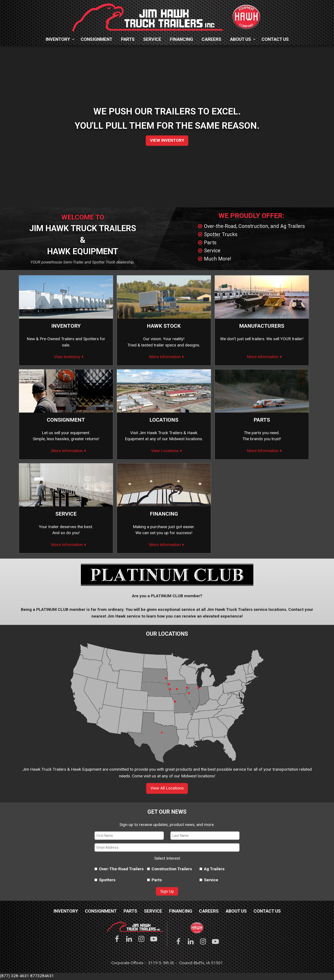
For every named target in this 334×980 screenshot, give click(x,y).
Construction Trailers (167, 870)
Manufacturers (262, 326)
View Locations (165, 451)
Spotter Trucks (221, 234)
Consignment (96, 39)
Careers (211, 39)
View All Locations (167, 789)
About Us (240, 39)
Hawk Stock (164, 326)
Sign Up (167, 892)
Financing (181, 39)
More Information (165, 357)
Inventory (58, 39)
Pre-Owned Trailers (57, 339)
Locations (164, 420)
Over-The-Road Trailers (114, 870)
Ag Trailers (212, 870)
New (31, 339)
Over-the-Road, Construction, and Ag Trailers (254, 226)
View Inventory (167, 140)
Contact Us (275, 39)
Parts (128, 39)
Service (152, 39)
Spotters (91, 339)
